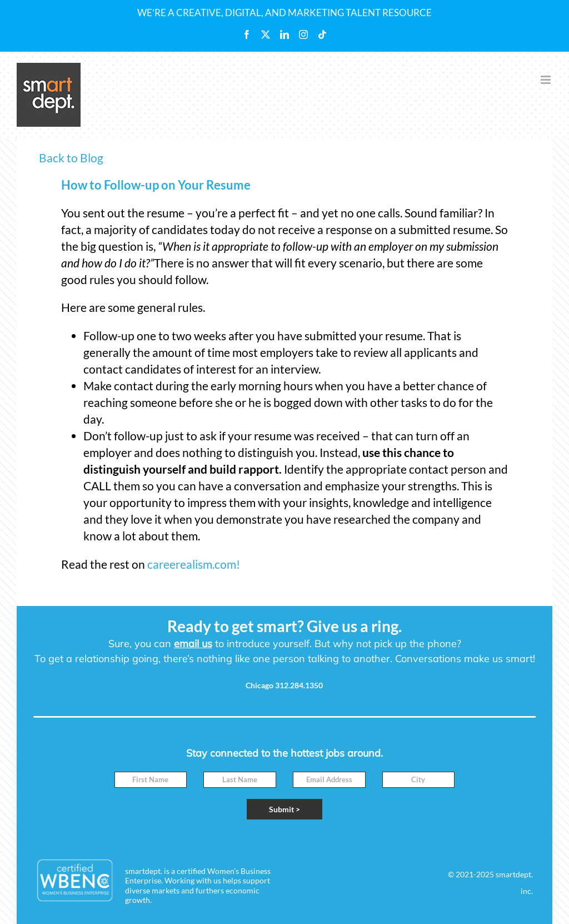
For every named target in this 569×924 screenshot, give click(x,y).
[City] (419, 780)
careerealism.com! (194, 564)
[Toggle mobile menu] (546, 80)
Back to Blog (71, 158)
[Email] (329, 780)
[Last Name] (240, 780)
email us (193, 644)
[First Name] (151, 780)
